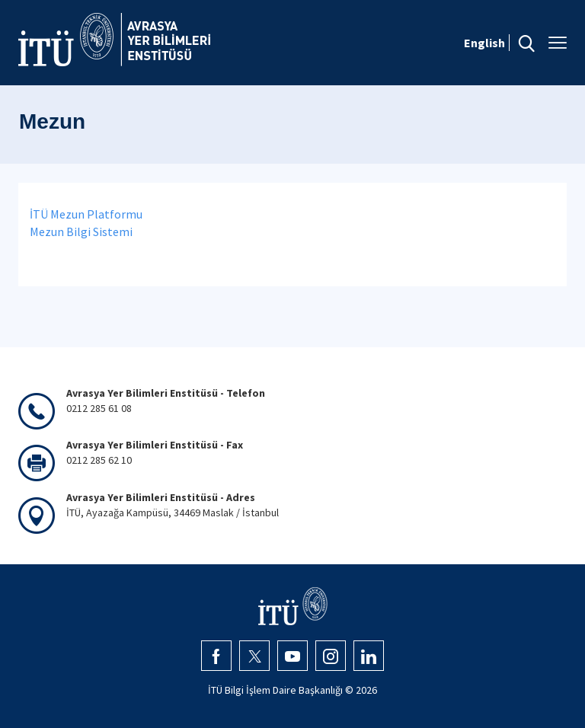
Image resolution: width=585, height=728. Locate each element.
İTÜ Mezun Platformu (86, 214)
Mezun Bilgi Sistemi (81, 231)
